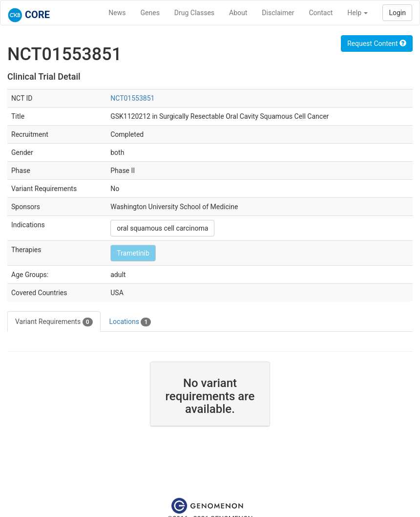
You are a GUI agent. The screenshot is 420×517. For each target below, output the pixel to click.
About (238, 13)
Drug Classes (194, 13)
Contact (321, 13)
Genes (150, 13)
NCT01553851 (132, 98)
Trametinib (133, 253)
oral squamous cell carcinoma (162, 228)
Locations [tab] (130, 322)
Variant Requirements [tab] (54, 322)
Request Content (377, 43)
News (117, 13)
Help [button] (357, 13)
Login (397, 13)
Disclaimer (278, 13)
